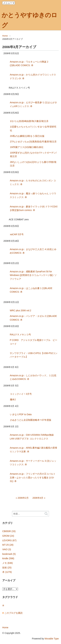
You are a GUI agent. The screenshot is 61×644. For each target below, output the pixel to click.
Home (5, 36)
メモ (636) (8, 563)
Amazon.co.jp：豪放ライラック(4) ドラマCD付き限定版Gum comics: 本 (34, 208)
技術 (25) (7, 568)
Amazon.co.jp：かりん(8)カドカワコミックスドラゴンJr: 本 (33, 77)
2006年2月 (23, 498)
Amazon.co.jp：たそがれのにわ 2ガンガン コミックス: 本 (33, 182)
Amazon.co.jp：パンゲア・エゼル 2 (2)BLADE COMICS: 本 (33, 318)
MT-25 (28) (8, 545)
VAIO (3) (7, 549)
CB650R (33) (9, 531)
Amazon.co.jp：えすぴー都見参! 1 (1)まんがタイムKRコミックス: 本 (33, 104)
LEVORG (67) (9, 540)
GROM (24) (8, 536)
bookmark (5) (9, 554)
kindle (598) (8, 558)
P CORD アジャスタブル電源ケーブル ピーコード (34, 342)
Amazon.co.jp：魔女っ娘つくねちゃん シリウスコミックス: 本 (33, 195)
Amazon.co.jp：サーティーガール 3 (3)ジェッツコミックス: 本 (33, 463)
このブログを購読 (14, 613)
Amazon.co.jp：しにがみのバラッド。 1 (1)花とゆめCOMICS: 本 (33, 377)
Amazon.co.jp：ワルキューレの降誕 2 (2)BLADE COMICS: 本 (29, 64)
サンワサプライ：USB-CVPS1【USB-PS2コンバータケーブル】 (34, 355)
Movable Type (52, 639)
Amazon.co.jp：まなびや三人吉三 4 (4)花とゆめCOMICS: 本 (33, 251)
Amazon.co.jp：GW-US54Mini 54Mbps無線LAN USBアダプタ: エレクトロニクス (32, 437)
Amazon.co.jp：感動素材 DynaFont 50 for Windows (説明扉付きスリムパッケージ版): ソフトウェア (33, 275)
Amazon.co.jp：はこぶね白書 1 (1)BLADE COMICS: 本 (31, 290)
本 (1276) (7, 572)
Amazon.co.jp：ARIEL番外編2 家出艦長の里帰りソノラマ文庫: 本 (33, 450)
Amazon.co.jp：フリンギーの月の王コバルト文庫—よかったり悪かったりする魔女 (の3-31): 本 (33, 477)
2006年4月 (38, 498)
